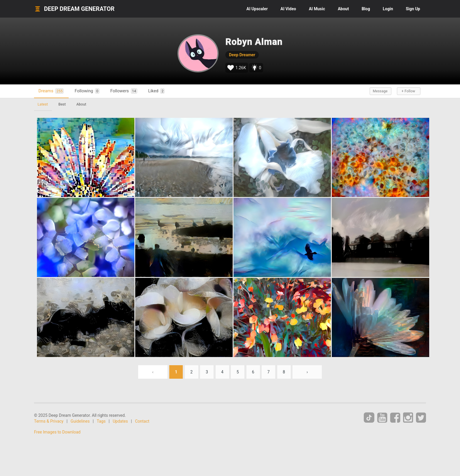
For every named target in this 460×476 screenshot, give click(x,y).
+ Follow (408, 91)
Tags (101, 421)
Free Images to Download (57, 432)
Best (62, 104)
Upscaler (257, 9)
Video (288, 9)
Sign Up (413, 9)
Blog (366, 9)
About (343, 9)
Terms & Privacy (49, 421)
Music (317, 9)
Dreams (51, 91)
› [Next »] (307, 372)
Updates (120, 421)
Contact (142, 421)
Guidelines (80, 421)
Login (388, 9)
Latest (43, 104)
